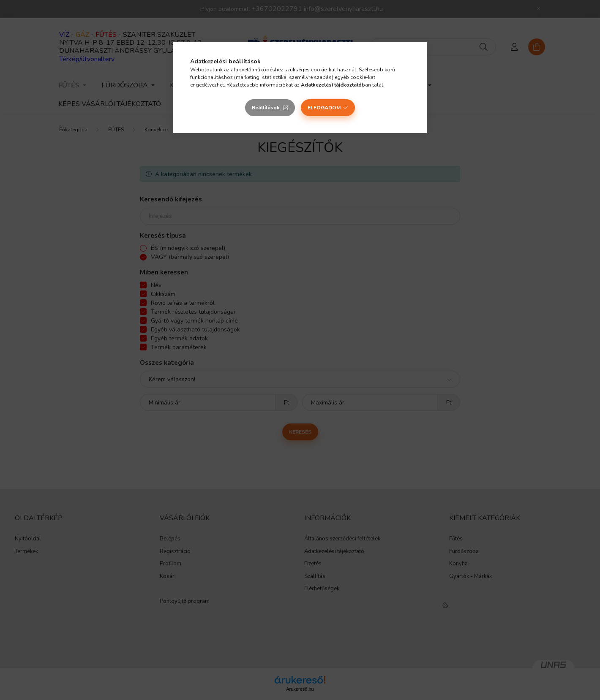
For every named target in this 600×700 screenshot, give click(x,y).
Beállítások (266, 108)
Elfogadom (324, 108)
